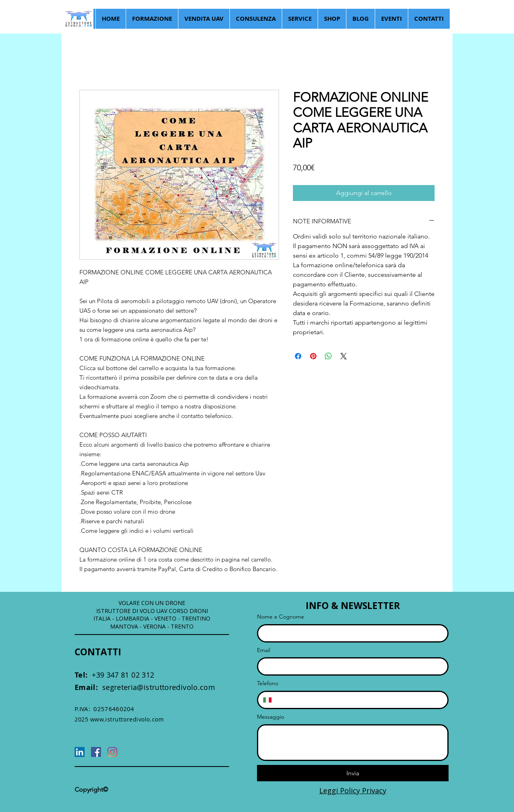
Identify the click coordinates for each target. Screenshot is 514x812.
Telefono (268, 683)
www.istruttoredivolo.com (127, 719)
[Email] (350, 666)
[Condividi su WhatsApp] (328, 356)
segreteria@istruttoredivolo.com (145, 687)
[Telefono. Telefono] (360, 700)
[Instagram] (112, 752)
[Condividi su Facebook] (298, 356)
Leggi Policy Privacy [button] (353, 790)
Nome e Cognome (281, 617)
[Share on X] (344, 356)
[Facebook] (96, 752)
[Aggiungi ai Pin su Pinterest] (313, 356)
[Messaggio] (353, 743)
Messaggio (271, 717)
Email (264, 650)
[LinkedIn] (80, 752)
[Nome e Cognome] (350, 633)
